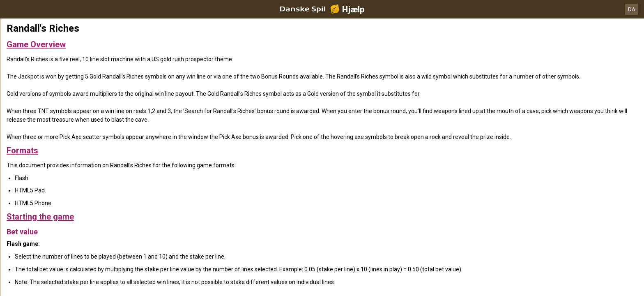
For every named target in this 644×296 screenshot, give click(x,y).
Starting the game (40, 217)
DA (632, 9)
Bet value (23, 232)
